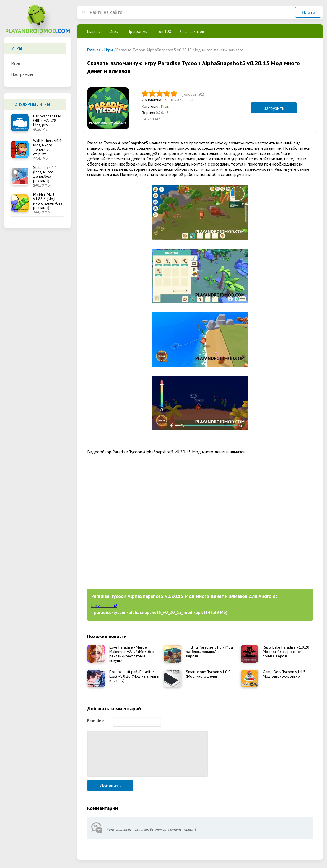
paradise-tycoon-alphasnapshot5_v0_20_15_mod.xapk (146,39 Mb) (161, 612)
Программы (22, 74)
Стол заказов (192, 31)
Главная (94, 31)
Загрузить (274, 108)
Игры (16, 63)
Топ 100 (164, 31)
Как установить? (104, 606)
